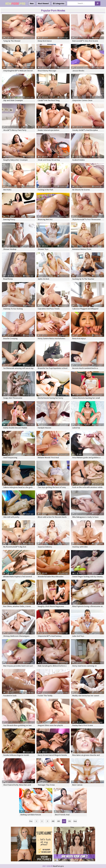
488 (53, 821)
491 (70, 821)
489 (59, 821)
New (32, 3)
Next (75, 821)
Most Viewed (43, 3)
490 (64, 821)
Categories (59, 3)
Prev (31, 821)
